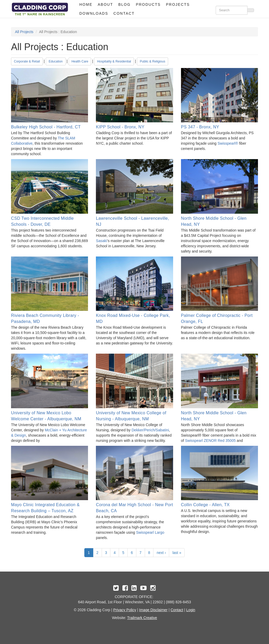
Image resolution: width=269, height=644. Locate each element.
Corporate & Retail (27, 61)
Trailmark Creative (142, 618)
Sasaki (101, 241)
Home (86, 4)
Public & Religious (152, 61)
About (105, 4)
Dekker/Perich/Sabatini (150, 430)
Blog (124, 4)
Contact (124, 13)
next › (161, 553)
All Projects (24, 32)
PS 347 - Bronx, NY (200, 127)
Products (148, 4)
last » (177, 553)
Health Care (80, 61)
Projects (178, 4)
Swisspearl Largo (150, 532)
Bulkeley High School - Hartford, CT (46, 127)
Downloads (94, 13)
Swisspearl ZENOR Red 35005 (210, 441)
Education (56, 61)
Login (191, 610)
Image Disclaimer (153, 610)
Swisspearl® (228, 143)
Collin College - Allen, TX (205, 505)
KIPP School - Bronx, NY (120, 127)
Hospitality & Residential (114, 61)
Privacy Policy (125, 610)
